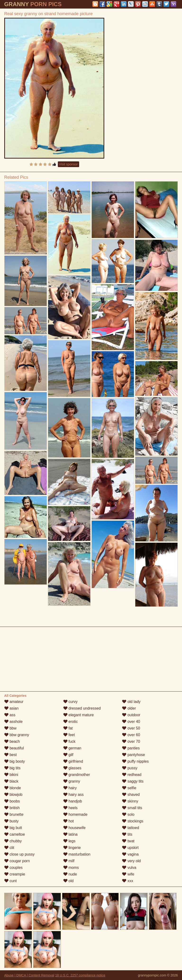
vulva (129, 868)
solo (128, 814)
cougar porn (17, 861)
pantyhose (133, 755)
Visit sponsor (68, 164)
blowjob (13, 795)
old (68, 881)
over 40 (131, 722)
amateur (14, 702)
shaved (131, 795)
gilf (68, 755)
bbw (10, 728)
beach (12, 741)
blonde (13, 788)
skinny (130, 801)
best (11, 755)
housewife (75, 828)
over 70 (131, 741)
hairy (70, 788)
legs (69, 841)
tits (127, 834)
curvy (71, 702)
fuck (69, 741)
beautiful (14, 748)
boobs (12, 801)
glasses (72, 768)
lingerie (72, 848)
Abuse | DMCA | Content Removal (29, 975)
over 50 (131, 728)
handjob (73, 801)
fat (68, 728)
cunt (11, 881)
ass (10, 715)
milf (69, 861)
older (129, 708)
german (72, 748)
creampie (15, 874)
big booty (15, 761)
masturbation (77, 854)
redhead (132, 775)
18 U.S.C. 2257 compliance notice (80, 975)
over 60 (131, 735)
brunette (14, 814)
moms (71, 868)
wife (128, 874)
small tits (132, 808)
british (12, 808)
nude (70, 874)
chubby (13, 841)
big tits (12, 768)
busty (11, 821)
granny (72, 781)
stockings (133, 821)
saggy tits (133, 781)
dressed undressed (82, 708)
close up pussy (19, 854)
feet (69, 735)
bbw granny (17, 735)
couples (14, 868)
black (11, 781)
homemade (75, 814)
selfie (129, 788)
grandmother (77, 775)
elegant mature (79, 715)
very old (131, 861)
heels (71, 808)
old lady (131, 702)
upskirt (130, 848)
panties (131, 748)
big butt (13, 828)
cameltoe (15, 834)
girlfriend (73, 761)
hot (69, 821)
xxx (127, 881)
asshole (14, 722)
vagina (130, 854)
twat (128, 841)
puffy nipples (135, 761)
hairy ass (73, 795)
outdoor (131, 715)
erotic (71, 722)
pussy (130, 768)
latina (71, 834)
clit (9, 848)
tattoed (130, 828)
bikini (11, 775)
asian (11, 708)
